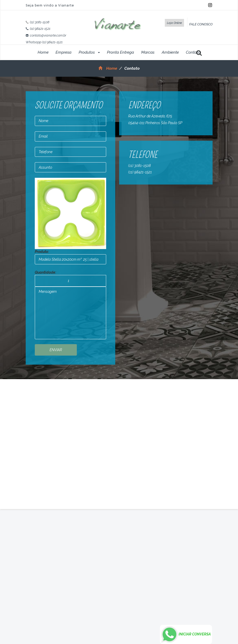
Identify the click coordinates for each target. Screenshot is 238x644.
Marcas (148, 52)
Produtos (89, 52)
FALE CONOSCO (201, 24)
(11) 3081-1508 (40, 22)
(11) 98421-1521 (40, 29)
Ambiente (170, 52)
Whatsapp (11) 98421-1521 (44, 42)
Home (43, 52)
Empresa (63, 52)
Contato (193, 52)
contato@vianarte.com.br (48, 35)
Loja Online (174, 23)
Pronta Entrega (120, 52)
